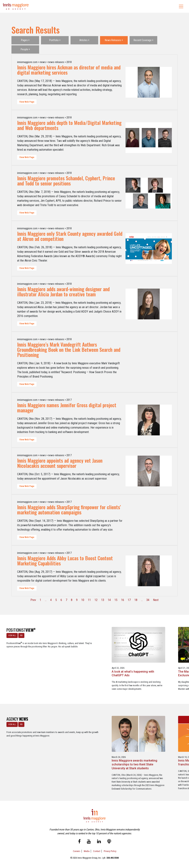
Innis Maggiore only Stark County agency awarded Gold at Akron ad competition (70, 236)
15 (116, 600)
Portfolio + (55, 40)
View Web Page (27, 102)
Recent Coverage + (144, 40)
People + (25, 49)
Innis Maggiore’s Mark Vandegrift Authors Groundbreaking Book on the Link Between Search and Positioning (69, 350)
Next (156, 600)
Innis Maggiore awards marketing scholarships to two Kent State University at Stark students (71, 751)
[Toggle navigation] (181, 6)
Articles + (84, 40)
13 (103, 600)
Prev (33, 600)
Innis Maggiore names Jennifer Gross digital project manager (67, 408)
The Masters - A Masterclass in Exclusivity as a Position (118, 663)
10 (83, 600)
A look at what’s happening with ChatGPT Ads (70, 663)
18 (136, 600)
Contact (97, 849)
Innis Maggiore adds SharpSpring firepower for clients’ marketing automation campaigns (69, 510)
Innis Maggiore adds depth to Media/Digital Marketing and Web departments (69, 125)
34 (148, 600)
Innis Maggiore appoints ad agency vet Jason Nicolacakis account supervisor (60, 463)
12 (96, 600)
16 (123, 600)
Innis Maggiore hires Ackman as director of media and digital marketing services (69, 70)
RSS (21, 635)
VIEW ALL (11, 635)
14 (109, 600)
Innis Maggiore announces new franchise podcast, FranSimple (118, 749)
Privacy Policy (110, 849)
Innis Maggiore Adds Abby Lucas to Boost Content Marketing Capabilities (65, 561)
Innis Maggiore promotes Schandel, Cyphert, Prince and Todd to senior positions (66, 181)
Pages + (25, 40)
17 (129, 600)
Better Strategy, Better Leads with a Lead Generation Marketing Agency (162, 665)
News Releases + (114, 40)
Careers (77, 849)
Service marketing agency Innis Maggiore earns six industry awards (165, 749)
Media (87, 849)
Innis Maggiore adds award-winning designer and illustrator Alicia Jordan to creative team (63, 292)
